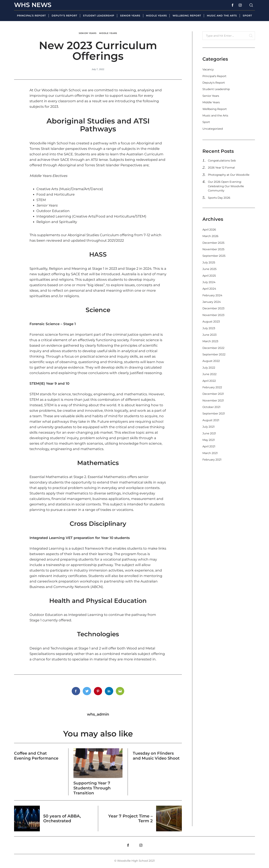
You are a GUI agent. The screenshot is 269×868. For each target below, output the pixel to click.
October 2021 (211, 407)
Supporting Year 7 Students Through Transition (92, 788)
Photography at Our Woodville (229, 175)
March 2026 (210, 236)
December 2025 (213, 243)
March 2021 (210, 453)
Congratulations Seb (222, 161)
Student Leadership (99, 16)
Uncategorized (213, 129)
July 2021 (209, 427)
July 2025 (209, 262)
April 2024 (209, 289)
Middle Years (156, 16)
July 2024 (209, 282)
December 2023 (213, 308)
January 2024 (212, 302)
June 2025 (209, 269)
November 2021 (213, 401)
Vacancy (208, 69)
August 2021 (211, 420)
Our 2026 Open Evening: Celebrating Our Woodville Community (226, 186)
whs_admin (98, 714)
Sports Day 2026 (219, 198)
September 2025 (214, 256)
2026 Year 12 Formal (221, 168)
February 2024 (212, 295)
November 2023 (213, 315)
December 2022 (213, 348)
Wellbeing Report (187, 16)
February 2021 (212, 460)
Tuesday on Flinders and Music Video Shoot (157, 756)
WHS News (33, 5)
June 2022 (209, 374)
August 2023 (211, 322)
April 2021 (209, 446)
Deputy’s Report (64, 16)
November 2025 (213, 249)
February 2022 (212, 387)
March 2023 (210, 341)
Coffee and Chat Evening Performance (37, 756)
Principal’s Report (31, 16)
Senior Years (130, 16)
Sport (247, 16)
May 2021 (209, 440)
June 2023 (209, 335)
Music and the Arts (222, 16)
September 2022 (214, 354)
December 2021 (213, 394)
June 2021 (209, 433)
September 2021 (214, 414)
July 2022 (209, 368)
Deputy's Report (214, 83)
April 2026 (209, 230)
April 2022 (209, 381)
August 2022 (211, 361)
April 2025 (209, 276)
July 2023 (209, 328)
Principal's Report (214, 76)
